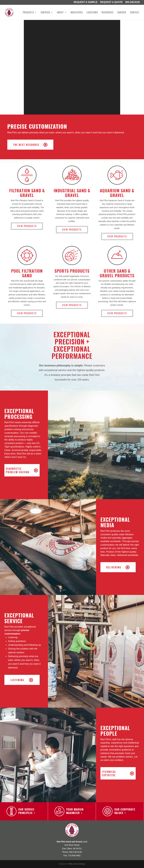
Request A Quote (111, 2)
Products (28, 13)
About (60, 13)
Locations (92, 13)
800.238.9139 (132, 2)
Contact (135, 13)
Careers (122, 13)
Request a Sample (86, 2)
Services (45, 13)
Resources (108, 13)
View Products (27, 226)
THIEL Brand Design (77, 864)
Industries (77, 13)
